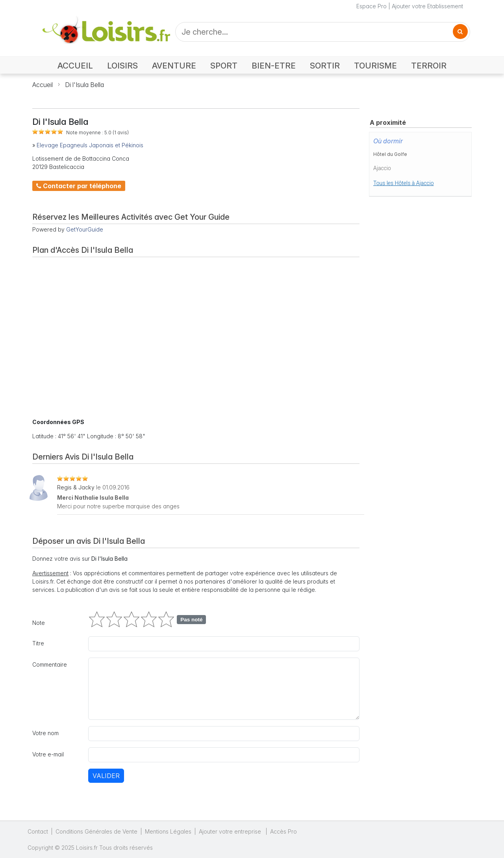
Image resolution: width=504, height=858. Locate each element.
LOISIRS (122, 66)
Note (39, 623)
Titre (38, 643)
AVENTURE (174, 66)
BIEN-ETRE (274, 66)
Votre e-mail (48, 754)
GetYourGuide (85, 229)
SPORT (224, 66)
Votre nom (45, 733)
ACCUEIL (75, 66)
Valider (106, 776)
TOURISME (375, 66)
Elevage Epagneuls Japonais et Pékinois (90, 145)
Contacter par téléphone (79, 186)
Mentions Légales (168, 831)
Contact (38, 831)
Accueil (43, 85)
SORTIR (325, 66)
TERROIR (429, 66)
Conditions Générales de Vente (96, 831)
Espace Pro (372, 6)
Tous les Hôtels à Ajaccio (404, 183)
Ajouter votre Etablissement (427, 6)
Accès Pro (283, 831)
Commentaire (50, 664)
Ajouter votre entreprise (231, 831)
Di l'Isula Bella (84, 85)
